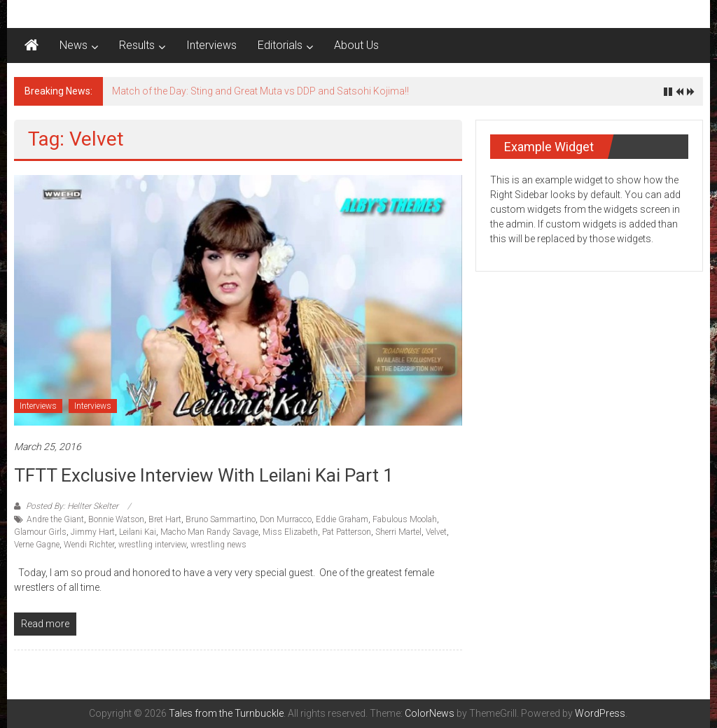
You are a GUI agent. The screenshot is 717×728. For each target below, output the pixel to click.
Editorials (280, 45)
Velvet (436, 532)
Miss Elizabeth (290, 532)
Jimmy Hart (93, 532)
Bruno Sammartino (221, 519)
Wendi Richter (89, 545)
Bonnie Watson (116, 519)
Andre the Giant (55, 519)
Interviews (211, 45)
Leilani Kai (138, 532)
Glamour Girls (40, 532)
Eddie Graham (342, 519)
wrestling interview (152, 545)
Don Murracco (286, 519)
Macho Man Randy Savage (209, 532)
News (74, 45)
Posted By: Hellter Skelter (72, 506)
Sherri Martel (398, 532)
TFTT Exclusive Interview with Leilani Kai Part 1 (204, 475)
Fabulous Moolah (405, 519)
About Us (356, 45)
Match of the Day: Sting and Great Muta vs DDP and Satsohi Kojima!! (260, 91)
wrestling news (218, 545)
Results (137, 45)
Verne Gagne (37, 545)
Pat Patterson (347, 532)
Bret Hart (165, 519)
